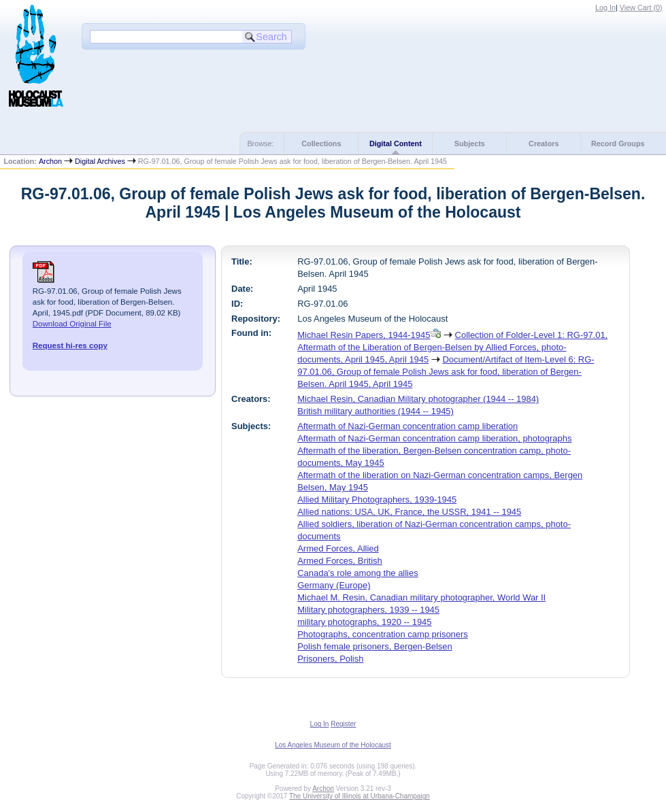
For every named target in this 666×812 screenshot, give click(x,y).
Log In (605, 7)
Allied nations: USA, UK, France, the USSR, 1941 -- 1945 (409, 512)
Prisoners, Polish (330, 659)
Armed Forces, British (340, 561)
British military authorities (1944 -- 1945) (376, 411)
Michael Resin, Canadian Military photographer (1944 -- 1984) (418, 399)
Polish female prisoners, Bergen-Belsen (375, 646)
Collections (321, 143)
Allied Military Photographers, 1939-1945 (377, 500)
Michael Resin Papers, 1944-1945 (364, 335)
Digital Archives (100, 161)
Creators (544, 143)
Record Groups (618, 143)
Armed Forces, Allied (338, 548)
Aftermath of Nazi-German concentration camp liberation (407, 426)
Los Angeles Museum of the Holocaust (333, 745)
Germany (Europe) (334, 585)
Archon (50, 161)
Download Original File (72, 324)
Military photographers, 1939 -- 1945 (368, 610)
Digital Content (396, 143)
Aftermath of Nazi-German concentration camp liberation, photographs (434, 438)
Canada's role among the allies (357, 573)
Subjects (470, 143)
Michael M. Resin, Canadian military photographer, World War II (421, 597)
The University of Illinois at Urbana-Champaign (360, 796)
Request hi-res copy (70, 345)
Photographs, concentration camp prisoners (383, 634)
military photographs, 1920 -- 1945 (364, 622)
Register (343, 724)
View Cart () (641, 7)
